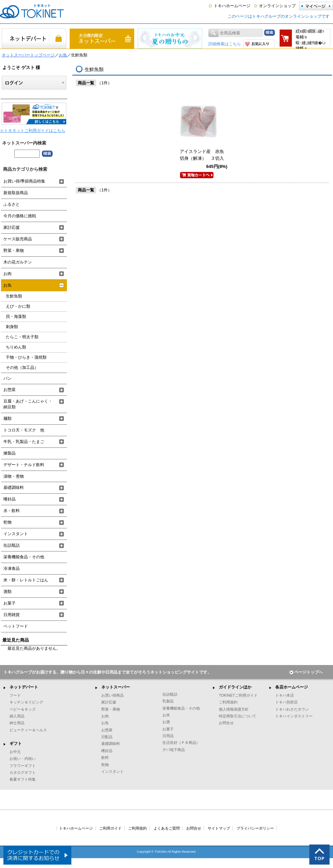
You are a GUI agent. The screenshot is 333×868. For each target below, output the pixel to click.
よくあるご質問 (167, 828)
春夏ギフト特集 (23, 779)
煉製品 (10, 453)
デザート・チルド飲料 (24, 465)
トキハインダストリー (294, 716)
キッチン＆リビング (26, 702)
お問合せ (226, 723)
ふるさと (12, 204)
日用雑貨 (12, 615)
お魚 (63, 55)
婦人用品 (17, 716)
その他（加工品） (22, 368)
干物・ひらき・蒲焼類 (26, 357)
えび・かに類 (18, 306)
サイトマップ (219, 828)
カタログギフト (23, 772)
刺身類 (12, 327)
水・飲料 (12, 511)
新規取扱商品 (16, 193)
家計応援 (12, 227)
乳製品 (168, 701)
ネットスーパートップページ (28, 55)
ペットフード (16, 626)
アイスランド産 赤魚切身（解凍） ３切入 (202, 155)
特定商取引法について (238, 716)
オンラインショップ (277, 6)
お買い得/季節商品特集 (24, 181)
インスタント (16, 534)
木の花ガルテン (18, 262)
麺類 (7, 419)
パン (7, 378)
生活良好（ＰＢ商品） (181, 743)
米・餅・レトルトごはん (26, 580)
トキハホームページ (232, 6)
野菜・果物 (14, 251)
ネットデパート (24, 687)
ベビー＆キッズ (23, 709)
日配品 (107, 737)
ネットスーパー (116, 687)
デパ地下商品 (174, 750)
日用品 (168, 736)
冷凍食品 (12, 568)
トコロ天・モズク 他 (24, 430)
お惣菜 (10, 390)
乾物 (7, 522)
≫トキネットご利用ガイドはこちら (33, 131)
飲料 (105, 758)
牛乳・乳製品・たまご (24, 442)
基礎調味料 (14, 488)
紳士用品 (17, 723)
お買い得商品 (112, 695)
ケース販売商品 (18, 239)
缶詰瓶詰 (12, 545)
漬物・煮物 (14, 476)
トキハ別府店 (286, 702)
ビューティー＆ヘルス (28, 730)
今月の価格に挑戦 (20, 216)
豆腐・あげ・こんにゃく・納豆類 (28, 404)
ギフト (16, 744)
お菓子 (10, 603)
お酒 (166, 722)
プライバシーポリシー (255, 828)
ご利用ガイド (110, 828)
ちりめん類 (16, 347)
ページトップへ (306, 672)
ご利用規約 (228, 702)
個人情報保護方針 (234, 709)
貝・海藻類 (16, 317)
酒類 (7, 592)
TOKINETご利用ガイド (238, 695)
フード (15, 695)
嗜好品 (10, 499)
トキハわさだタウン (292, 709)
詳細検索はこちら (225, 44)
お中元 (15, 752)
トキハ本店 (285, 695)
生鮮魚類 (14, 296)
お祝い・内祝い (23, 759)
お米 (166, 715)
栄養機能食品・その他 (24, 557)
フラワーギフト (23, 766)
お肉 (7, 274)
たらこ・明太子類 (22, 337)
